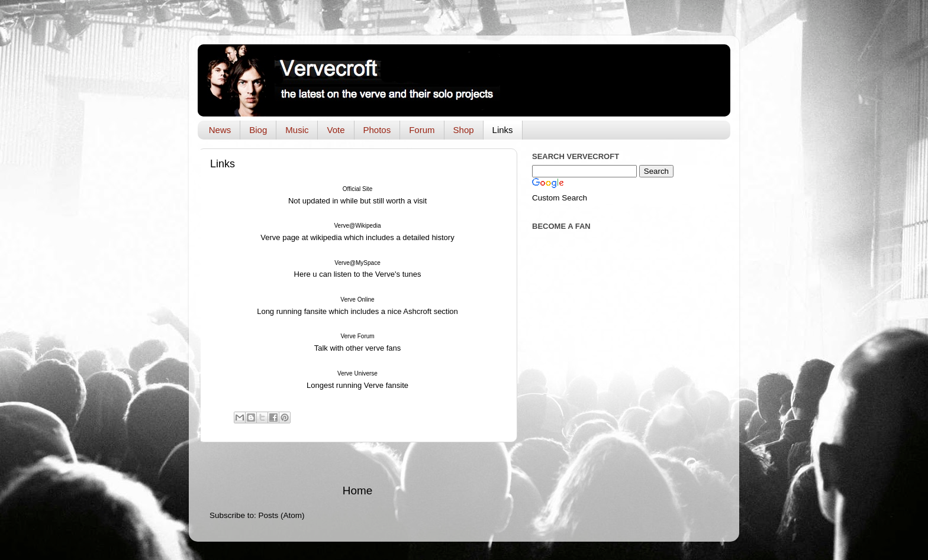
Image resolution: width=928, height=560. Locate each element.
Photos (377, 130)
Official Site (357, 189)
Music (297, 130)
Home (357, 491)
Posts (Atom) (282, 515)
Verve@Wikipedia (357, 226)
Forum (422, 130)
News (220, 130)
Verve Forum (357, 336)
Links (503, 130)
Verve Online (357, 300)
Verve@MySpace (357, 263)
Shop (464, 130)
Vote (336, 130)
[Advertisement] (357, 463)
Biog (258, 130)
